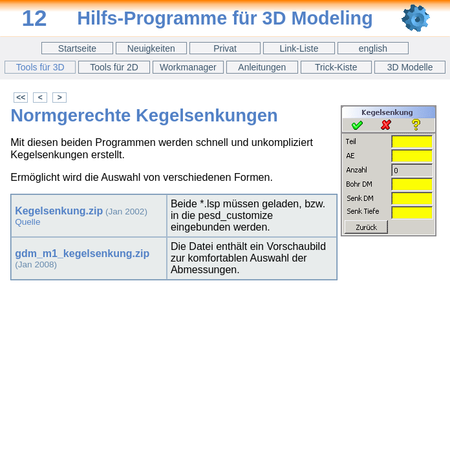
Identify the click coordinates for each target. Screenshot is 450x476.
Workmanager (188, 67)
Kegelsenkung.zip (59, 211)
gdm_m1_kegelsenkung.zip (82, 254)
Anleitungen (262, 67)
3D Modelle (410, 67)
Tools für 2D (114, 67)
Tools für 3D (40, 67)
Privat (225, 48)
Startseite (77, 48)
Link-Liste (299, 48)
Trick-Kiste (336, 67)
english (373, 48)
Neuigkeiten (151, 48)
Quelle (27, 222)
